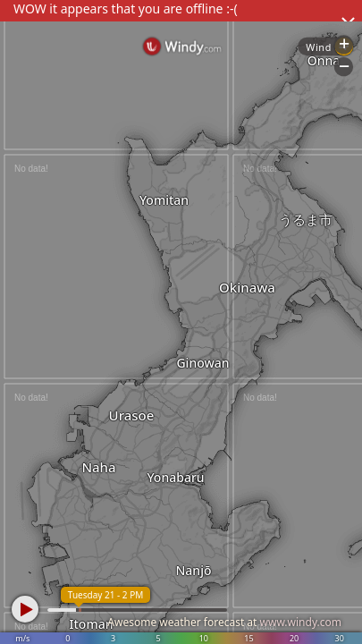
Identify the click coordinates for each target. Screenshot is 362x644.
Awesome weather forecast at (224, 622)
